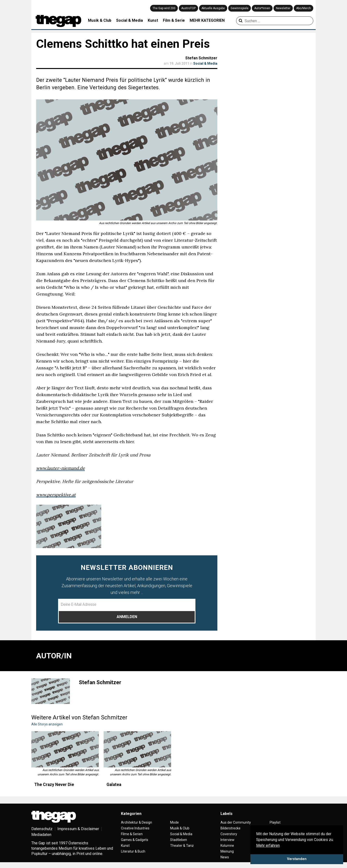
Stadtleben (179, 840)
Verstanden (297, 859)
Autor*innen (262, 8)
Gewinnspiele (240, 8)
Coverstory (229, 834)
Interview (227, 840)
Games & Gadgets (135, 840)
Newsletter (283, 8)
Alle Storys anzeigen (47, 724)
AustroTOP (188, 8)
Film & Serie (174, 20)
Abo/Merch (304, 8)
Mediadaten (41, 835)
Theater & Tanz (182, 846)
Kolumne (227, 846)
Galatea (114, 785)
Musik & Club (100, 20)
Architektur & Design (137, 822)
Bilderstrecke (230, 828)
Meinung (227, 851)
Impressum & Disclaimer (78, 829)
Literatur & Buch (133, 851)
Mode (174, 822)
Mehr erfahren (268, 845)
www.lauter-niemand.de (60, 468)
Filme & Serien (132, 834)
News (225, 857)
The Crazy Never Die (54, 785)
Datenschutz (42, 829)
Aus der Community (236, 822)
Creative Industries (135, 828)
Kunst (153, 20)
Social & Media (130, 20)
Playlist (275, 822)
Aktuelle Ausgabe (213, 8)
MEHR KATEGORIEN (207, 20)
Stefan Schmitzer (201, 58)
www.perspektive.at (56, 495)
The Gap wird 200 (164, 8)
